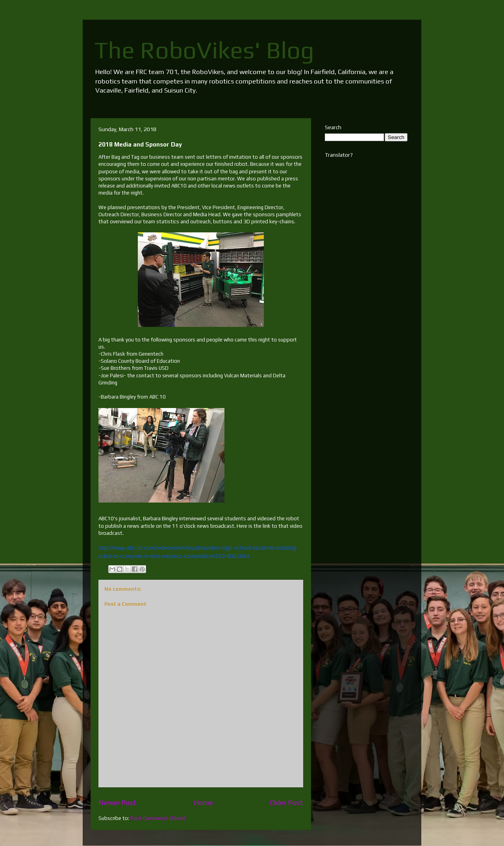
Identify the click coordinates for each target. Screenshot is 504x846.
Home (203, 802)
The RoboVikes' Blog (204, 50)
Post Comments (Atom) (158, 818)
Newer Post (118, 802)
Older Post (286, 802)
